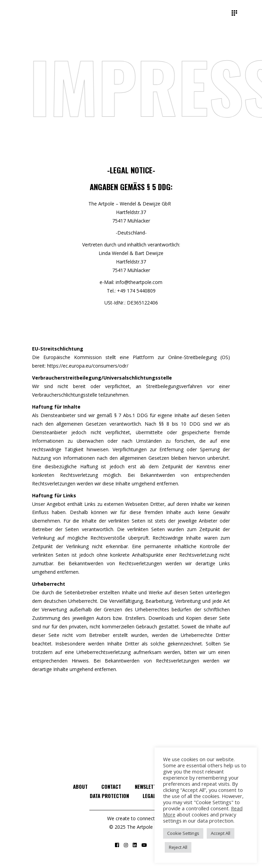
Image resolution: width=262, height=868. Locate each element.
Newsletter (148, 786)
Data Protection (109, 796)
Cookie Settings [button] (183, 833)
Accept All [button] (221, 833)
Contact (111, 786)
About (80, 786)
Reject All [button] (178, 847)
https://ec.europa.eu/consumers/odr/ (88, 366)
